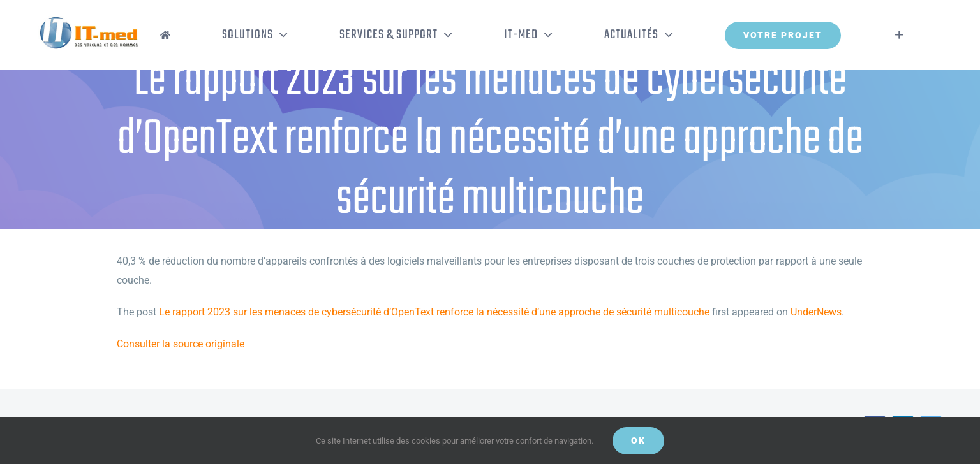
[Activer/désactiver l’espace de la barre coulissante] (899, 35)
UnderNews (816, 312)
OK (638, 440)
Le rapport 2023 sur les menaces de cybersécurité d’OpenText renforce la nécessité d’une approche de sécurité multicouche (434, 312)
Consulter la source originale (181, 344)
